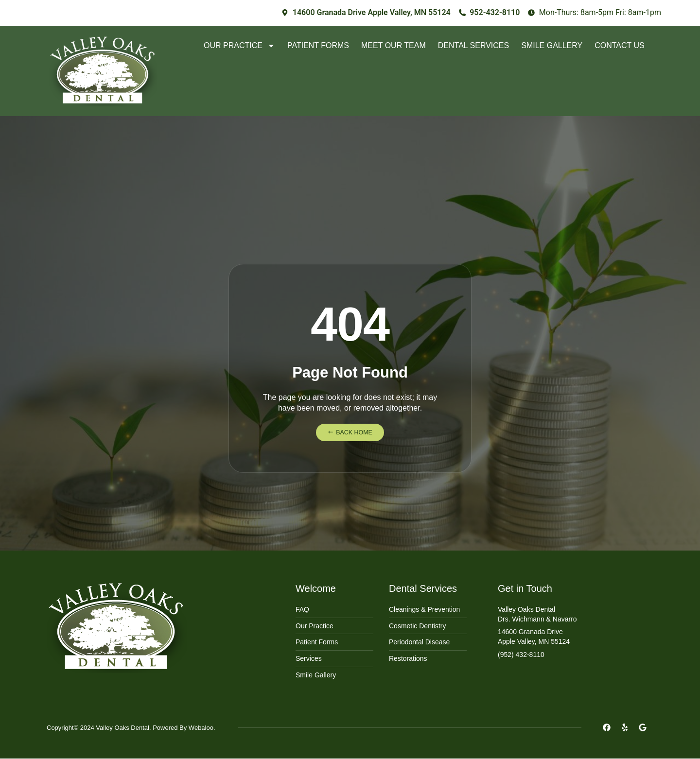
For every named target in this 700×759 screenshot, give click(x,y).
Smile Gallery (552, 45)
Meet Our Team (394, 45)
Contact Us (620, 45)
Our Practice (239, 46)
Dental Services (473, 45)
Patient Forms (318, 45)
